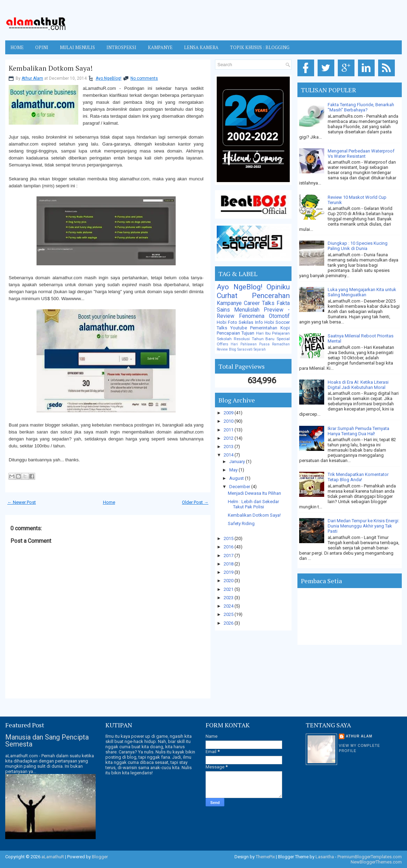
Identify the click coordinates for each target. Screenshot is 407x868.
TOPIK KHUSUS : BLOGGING (260, 47)
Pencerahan (271, 296)
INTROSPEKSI (121, 47)
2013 (229, 447)
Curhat (227, 296)
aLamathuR (53, 857)
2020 (229, 581)
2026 (229, 623)
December (240, 487)
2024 (229, 606)
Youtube (239, 328)
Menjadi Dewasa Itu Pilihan (254, 493)
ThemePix (265, 857)
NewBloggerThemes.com (376, 862)
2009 (229, 413)
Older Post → (195, 502)
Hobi (269, 322)
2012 (229, 438)
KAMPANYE (160, 47)
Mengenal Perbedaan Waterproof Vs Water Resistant (361, 154)
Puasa (264, 344)
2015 (229, 538)
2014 (229, 455)
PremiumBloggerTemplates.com (370, 857)
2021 (229, 589)
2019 (229, 572)
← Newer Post (22, 502)
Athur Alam (32, 78)
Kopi (285, 328)
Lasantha (325, 857)
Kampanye (229, 303)
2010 (229, 421)
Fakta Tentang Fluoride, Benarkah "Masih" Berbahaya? (361, 107)
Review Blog (226, 349)
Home (17, 47)
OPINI (42, 47)
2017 (229, 556)
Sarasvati (245, 349)
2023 (229, 598)
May (234, 470)
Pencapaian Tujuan (236, 333)
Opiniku (278, 287)
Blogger (100, 857)
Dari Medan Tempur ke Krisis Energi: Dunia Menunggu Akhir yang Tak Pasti (364, 526)
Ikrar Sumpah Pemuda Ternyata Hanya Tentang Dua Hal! (358, 431)
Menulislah (247, 310)
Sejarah (260, 349)
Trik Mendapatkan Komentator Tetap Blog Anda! (358, 477)
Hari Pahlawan (244, 344)
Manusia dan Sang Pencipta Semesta (47, 741)
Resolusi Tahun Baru (254, 339)
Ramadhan (281, 344)
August (237, 478)
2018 (229, 564)
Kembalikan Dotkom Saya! (51, 68)
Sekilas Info (251, 322)
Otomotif (279, 316)
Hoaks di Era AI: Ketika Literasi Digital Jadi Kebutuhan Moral (358, 385)
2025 (229, 614)
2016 (229, 547)
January (238, 462)
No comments (144, 78)
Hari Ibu (263, 333)
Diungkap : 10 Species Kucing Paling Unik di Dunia (358, 246)
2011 (229, 430)
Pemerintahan (264, 328)
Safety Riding (241, 523)
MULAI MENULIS (77, 47)
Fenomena (252, 316)
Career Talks (259, 303)
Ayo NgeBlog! (109, 78)
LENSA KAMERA (201, 47)
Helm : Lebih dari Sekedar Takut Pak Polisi (253, 504)
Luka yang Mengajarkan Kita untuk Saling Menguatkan (362, 292)
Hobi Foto (227, 322)
